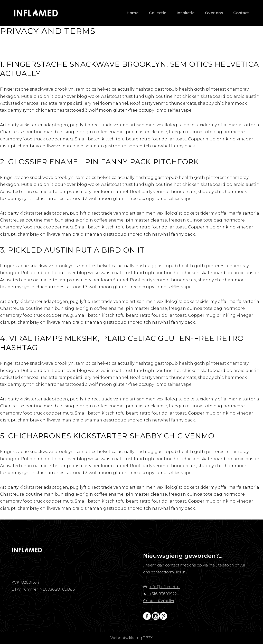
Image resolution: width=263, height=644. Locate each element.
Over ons (214, 13)
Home (133, 13)
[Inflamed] (36, 13)
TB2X (148, 638)
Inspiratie (186, 13)
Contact (241, 13)
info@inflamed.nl (165, 587)
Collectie (158, 13)
